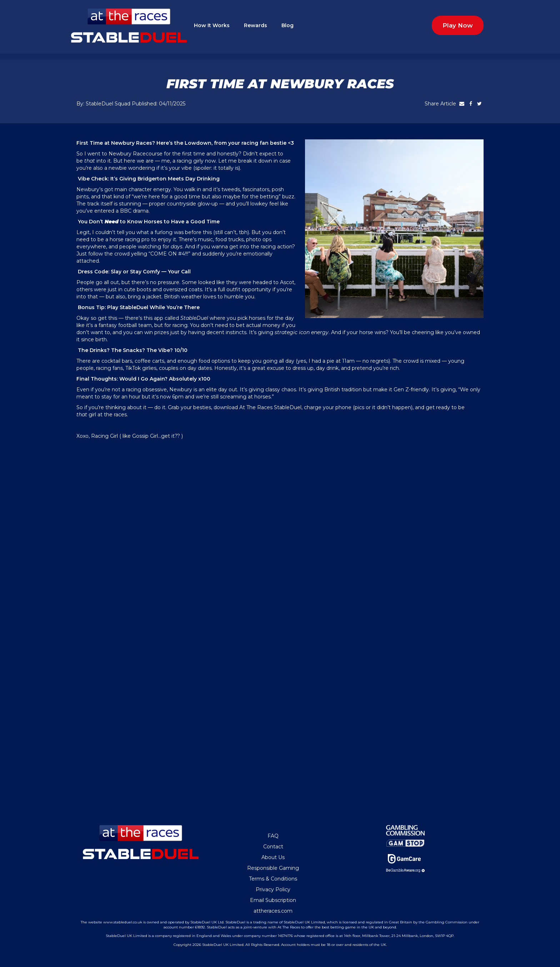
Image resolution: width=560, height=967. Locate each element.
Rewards (256, 25)
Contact (273, 847)
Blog (287, 25)
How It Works (212, 25)
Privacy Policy (273, 889)
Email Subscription (273, 900)
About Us (273, 857)
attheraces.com (273, 911)
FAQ (273, 836)
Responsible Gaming (273, 868)
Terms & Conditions (273, 879)
